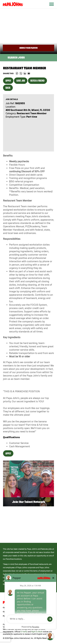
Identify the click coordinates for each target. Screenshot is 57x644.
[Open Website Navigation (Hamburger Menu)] (51, 8)
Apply (8, 81)
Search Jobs (16, 58)
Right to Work (37, 632)
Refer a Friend (37, 81)
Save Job (21, 81)
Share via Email (29, 73)
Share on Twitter (21, 73)
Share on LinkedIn (25, 73)
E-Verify (24, 632)
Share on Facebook (17, 73)
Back (8, 88)
